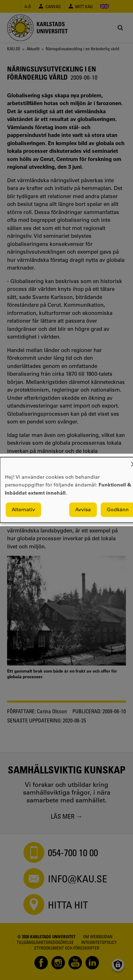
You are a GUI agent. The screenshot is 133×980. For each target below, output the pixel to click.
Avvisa (83, 510)
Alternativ (23, 510)
